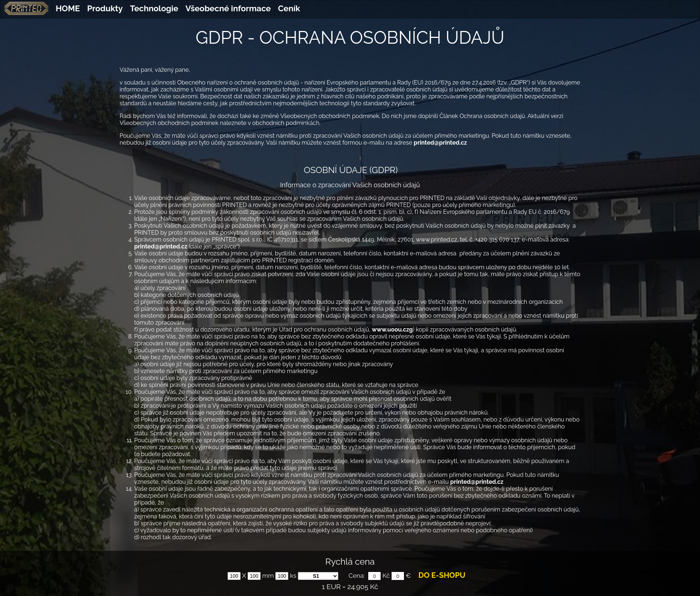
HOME (68, 8)
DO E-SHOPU (442, 575)
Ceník (289, 8)
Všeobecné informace (228, 8)
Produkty (105, 8)
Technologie (154, 8)
